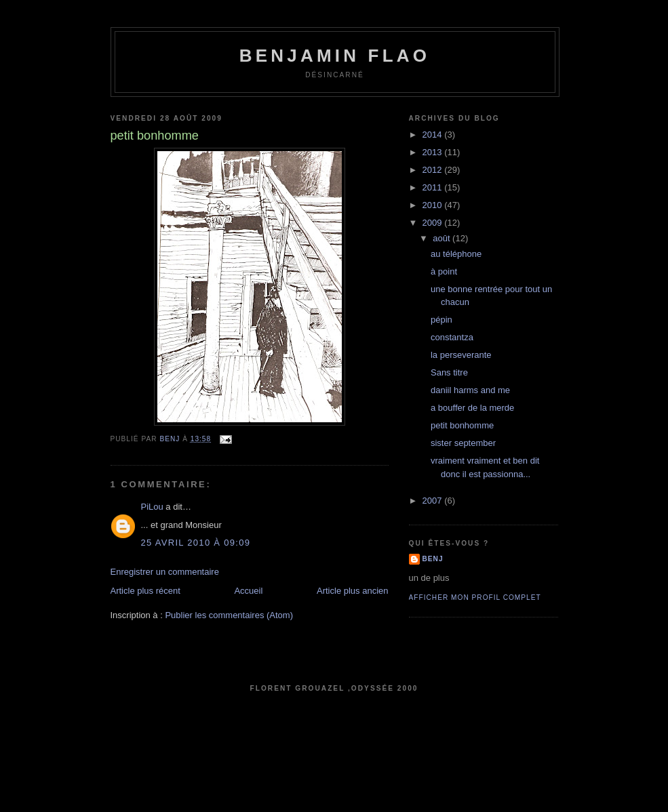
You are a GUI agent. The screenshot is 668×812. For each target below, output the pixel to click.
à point (444, 271)
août (443, 238)
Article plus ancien (353, 591)
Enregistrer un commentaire (165, 572)
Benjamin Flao (335, 56)
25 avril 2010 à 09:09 (196, 543)
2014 (434, 135)
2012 (434, 170)
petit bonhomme (462, 425)
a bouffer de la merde (472, 408)
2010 (434, 205)
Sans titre (449, 372)
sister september (463, 443)
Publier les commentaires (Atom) (229, 615)
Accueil (248, 591)
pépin (441, 320)
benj (433, 559)
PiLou (152, 507)
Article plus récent (145, 591)
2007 (434, 501)
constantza (452, 337)
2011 (434, 187)
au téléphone (456, 254)
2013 (434, 152)
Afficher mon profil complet (475, 597)
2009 (434, 223)
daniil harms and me (470, 390)
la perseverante (461, 355)
